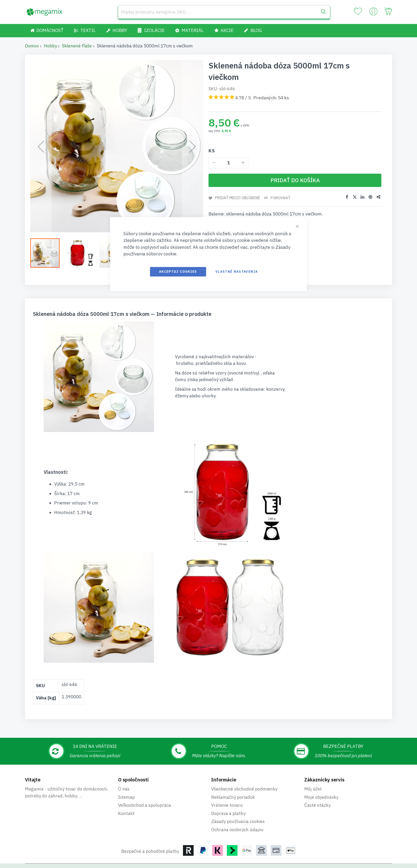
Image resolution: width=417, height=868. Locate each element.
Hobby (50, 46)
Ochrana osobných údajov (237, 806)
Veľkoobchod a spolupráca (145, 782)
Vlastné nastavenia (237, 272)
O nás (124, 766)
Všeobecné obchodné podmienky (244, 766)
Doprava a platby (228, 790)
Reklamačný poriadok (233, 774)
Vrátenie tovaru (227, 782)
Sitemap (126, 774)
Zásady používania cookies (238, 798)
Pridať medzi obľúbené (238, 198)
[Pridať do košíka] (295, 180)
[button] (48, 253)
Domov (32, 46)
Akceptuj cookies (178, 272)
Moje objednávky (321, 774)
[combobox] (224, 12)
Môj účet (313, 766)
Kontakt (126, 790)
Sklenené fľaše (77, 46)
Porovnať (281, 198)
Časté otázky (317, 782)
